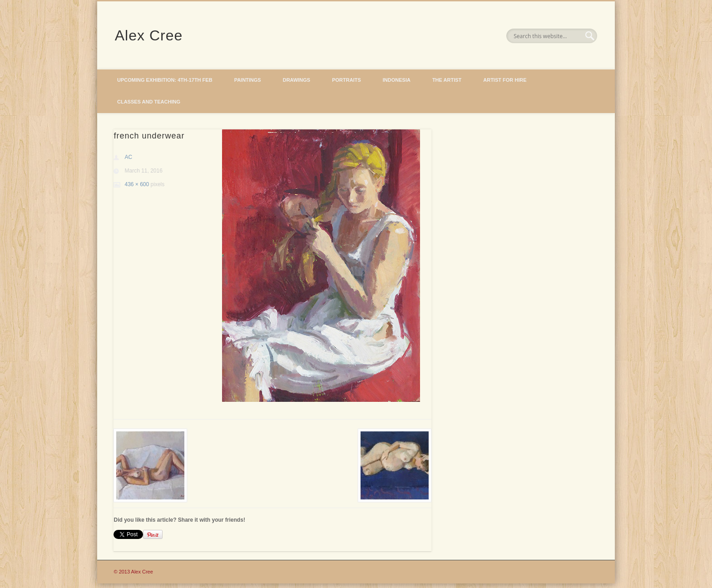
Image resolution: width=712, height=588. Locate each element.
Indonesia (397, 80)
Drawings (297, 80)
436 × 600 (137, 184)
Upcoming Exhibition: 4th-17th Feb (165, 80)
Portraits (346, 80)
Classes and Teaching (149, 102)
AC (128, 157)
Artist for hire (505, 80)
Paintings (248, 80)
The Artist (447, 80)
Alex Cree (149, 35)
